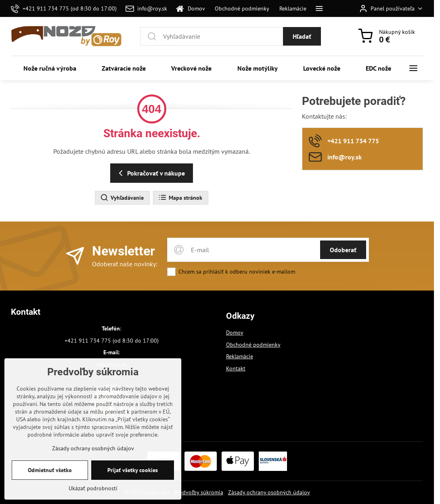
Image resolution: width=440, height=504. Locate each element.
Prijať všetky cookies (133, 484)
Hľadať (302, 36)
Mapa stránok (180, 198)
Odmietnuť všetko (50, 484)
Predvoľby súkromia (199, 492)
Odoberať (343, 250)
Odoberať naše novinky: (125, 264)
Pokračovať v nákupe (150, 173)
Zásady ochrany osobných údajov (269, 492)
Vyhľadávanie (122, 198)
